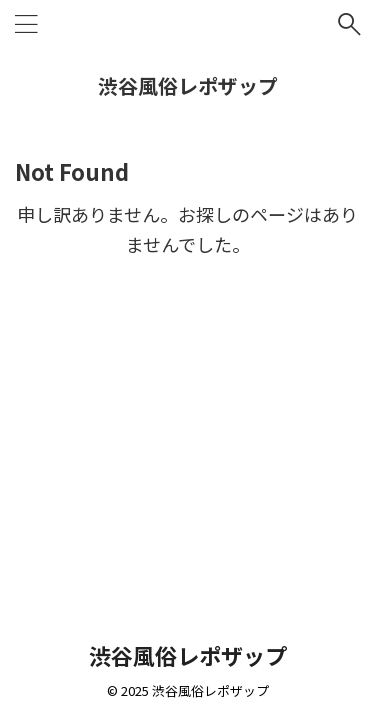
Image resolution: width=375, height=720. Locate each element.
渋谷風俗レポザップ (188, 85)
